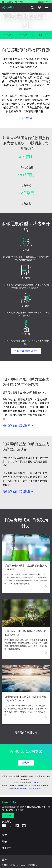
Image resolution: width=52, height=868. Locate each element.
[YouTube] (24, 826)
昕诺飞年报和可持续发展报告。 (29, 788)
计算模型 (35, 782)
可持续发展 (9, 35)
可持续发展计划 (27, 35)
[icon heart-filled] (40, 8)
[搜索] (32, 8)
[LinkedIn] (17, 826)
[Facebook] (4, 826)
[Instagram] (11, 826)
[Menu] (47, 8)
